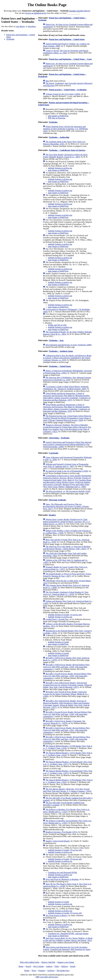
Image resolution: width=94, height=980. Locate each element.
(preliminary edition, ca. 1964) (66, 52)
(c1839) (67, 471)
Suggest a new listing (66, 962)
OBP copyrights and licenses (47, 977)
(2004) (63, 94)
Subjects (65, 966)
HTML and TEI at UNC (57, 325)
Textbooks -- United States (60, 366)
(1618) (68, 491)
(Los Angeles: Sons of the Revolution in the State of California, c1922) (67, 428)
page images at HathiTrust (58, 116)
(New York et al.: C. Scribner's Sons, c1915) (68, 772)
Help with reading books (30, 962)
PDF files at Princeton (57, 118)
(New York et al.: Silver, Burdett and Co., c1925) (66, 811)
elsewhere (32, 26)
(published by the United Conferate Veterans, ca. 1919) (67, 358)
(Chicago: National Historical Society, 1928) (67, 418)
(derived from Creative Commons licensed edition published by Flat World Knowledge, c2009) (67, 444)
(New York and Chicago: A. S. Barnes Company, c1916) (67, 790)
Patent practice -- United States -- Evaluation (68, 90)
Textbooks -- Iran (56, 340)
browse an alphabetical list (36, 13)
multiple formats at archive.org (60, 168)
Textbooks (10, 39)
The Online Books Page (47, 5)
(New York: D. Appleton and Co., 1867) (66, 465)
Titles (57, 966)
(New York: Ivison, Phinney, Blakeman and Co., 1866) (67, 481)
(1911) (61, 832)
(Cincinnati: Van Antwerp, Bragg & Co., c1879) (64, 722)
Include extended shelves (80, 11)
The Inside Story (63, 971)
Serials (73, 966)
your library (20, 26)
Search (28, 966)
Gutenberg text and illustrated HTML (63, 873)
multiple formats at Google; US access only (65, 615)
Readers (52, 515)
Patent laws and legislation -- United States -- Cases (70, 59)
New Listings (39, 966)
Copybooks (54, 453)
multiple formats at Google (58, 642)
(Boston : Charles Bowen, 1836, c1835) (67, 548)
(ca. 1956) (67, 379)
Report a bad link (48, 962)
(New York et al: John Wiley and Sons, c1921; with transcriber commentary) (66, 730)
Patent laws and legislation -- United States (67, 39)
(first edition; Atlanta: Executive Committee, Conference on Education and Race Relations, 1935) (66, 408)
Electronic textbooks (58, 500)
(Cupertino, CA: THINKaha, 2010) (66, 129)
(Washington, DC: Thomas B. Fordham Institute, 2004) (66, 388)
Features (42, 971)
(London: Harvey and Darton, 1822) (68, 939)
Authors (49, 966)
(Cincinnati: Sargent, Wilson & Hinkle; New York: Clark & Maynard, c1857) (67, 685)
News (34, 971)
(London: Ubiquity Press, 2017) (66, 506)
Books (27, 971)
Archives (51, 971)
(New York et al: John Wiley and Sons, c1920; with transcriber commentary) (66, 667)
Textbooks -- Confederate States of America (67, 150)
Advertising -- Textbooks (59, 438)
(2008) (68, 345)
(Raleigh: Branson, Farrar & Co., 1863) (65, 156)
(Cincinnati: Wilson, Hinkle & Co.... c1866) (66, 694)
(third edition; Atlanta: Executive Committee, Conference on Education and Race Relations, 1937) (67, 397)
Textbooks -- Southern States (61, 351)
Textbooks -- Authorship (59, 137)
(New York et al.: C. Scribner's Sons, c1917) (67, 763)
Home (21, 966)
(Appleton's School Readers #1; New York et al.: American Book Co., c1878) (66, 593)
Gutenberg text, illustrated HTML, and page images (68, 934)
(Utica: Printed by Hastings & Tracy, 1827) (67, 575)
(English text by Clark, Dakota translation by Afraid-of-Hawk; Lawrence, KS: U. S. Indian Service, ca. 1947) (67, 522)
